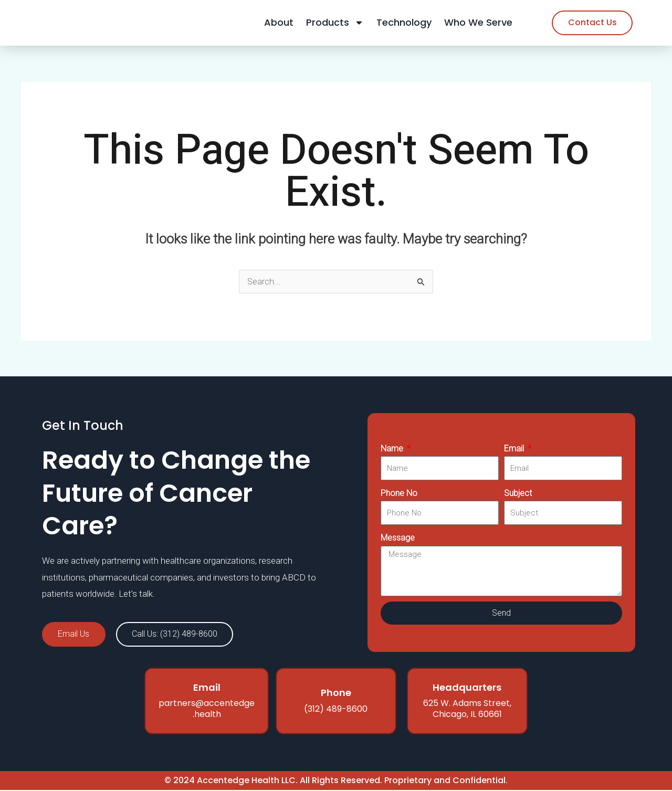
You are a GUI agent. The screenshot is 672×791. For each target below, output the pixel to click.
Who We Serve (478, 23)
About (279, 23)
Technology (404, 23)
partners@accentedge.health (207, 710)
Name (393, 449)
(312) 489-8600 (336, 710)
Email (515, 449)
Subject (518, 494)
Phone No (399, 494)
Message (398, 539)
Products (335, 23)
